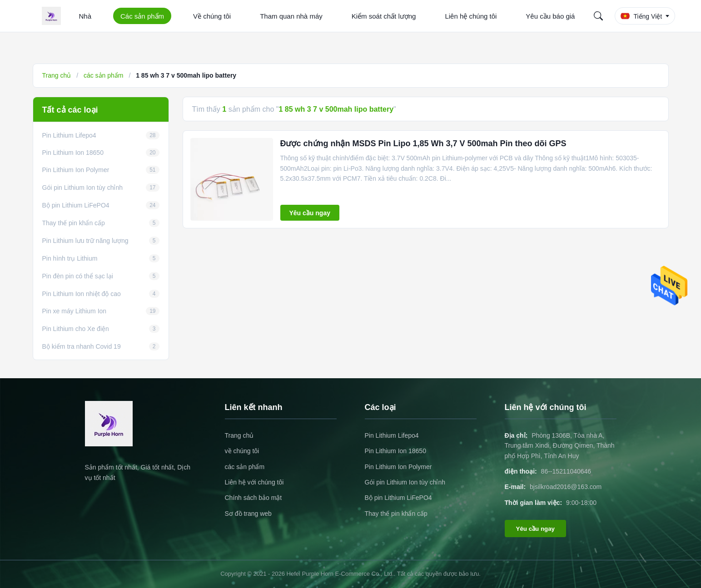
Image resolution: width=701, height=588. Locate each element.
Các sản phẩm (142, 16)
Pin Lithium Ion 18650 (395, 451)
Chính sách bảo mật (254, 498)
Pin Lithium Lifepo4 (392, 435)
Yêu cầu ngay (310, 213)
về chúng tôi (242, 451)
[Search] (598, 16)
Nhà (85, 16)
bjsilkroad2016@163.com (566, 487)
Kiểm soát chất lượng (384, 16)
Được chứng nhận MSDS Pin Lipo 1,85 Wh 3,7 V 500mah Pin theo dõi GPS (423, 143)
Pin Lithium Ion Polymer (398, 467)
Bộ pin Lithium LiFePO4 (398, 498)
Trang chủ (57, 75)
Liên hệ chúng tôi (471, 16)
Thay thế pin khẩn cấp (396, 514)
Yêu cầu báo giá (550, 16)
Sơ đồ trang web (248, 514)
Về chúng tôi (212, 16)
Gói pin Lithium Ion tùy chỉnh (405, 482)
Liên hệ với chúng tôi (254, 482)
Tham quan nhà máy (291, 16)
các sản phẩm (104, 75)
